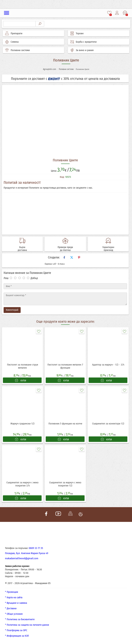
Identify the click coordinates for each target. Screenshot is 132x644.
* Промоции (12, 592)
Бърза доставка (22, 249)
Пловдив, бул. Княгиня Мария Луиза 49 (27, 553)
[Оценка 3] (20, 278)
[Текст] (65, 299)
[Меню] (7, 13)
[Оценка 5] (28, 278)
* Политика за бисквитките (20, 619)
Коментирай (12, 310)
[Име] (65, 286)
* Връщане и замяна (16, 603)
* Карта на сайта (14, 597)
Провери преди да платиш (65, 249)
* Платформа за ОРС (16, 630)
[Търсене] (19, 24)
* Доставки (11, 608)
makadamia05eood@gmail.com (22, 558)
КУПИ (21, 380)
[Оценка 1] (11, 278)
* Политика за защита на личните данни (27, 625)
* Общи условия (14, 614)
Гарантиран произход (108, 249)
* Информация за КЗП (17, 636)
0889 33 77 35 (36, 548)
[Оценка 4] (24, 278)
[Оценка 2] (15, 278)
